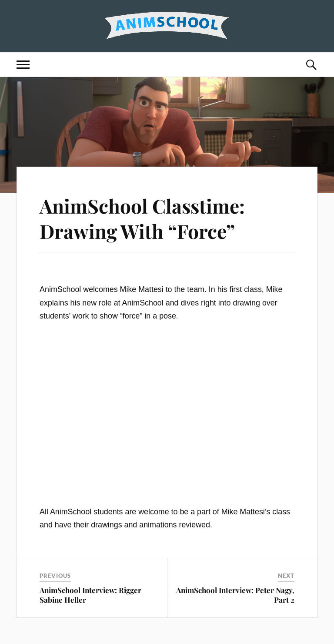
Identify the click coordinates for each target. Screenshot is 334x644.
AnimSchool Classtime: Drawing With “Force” (142, 218)
